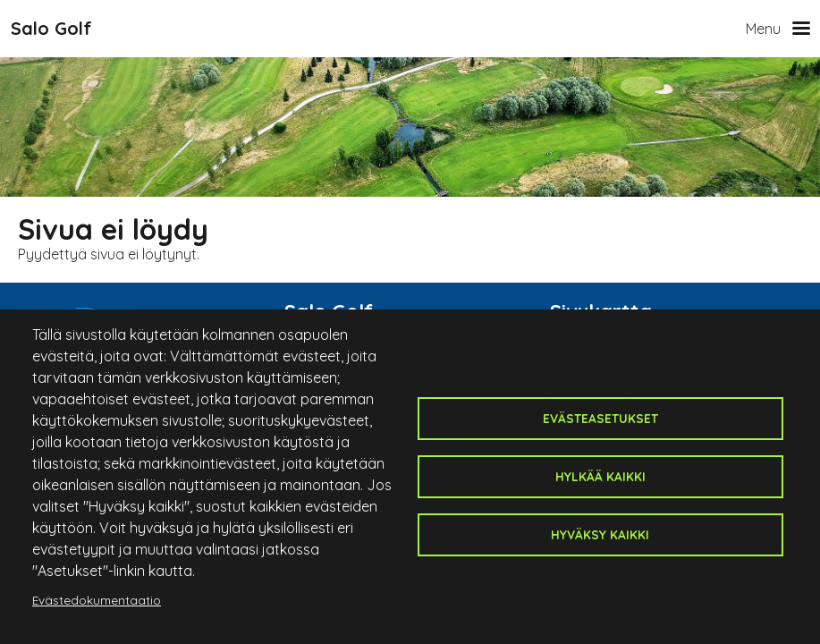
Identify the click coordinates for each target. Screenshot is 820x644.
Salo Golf (51, 28)
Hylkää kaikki (600, 476)
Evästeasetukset (600, 418)
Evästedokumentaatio (97, 600)
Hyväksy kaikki (600, 534)
